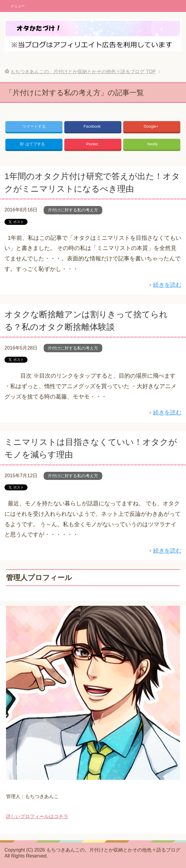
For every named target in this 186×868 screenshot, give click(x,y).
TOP (83, 72)
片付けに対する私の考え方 (73, 210)
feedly (153, 144)
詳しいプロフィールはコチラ (37, 816)
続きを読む (167, 285)
